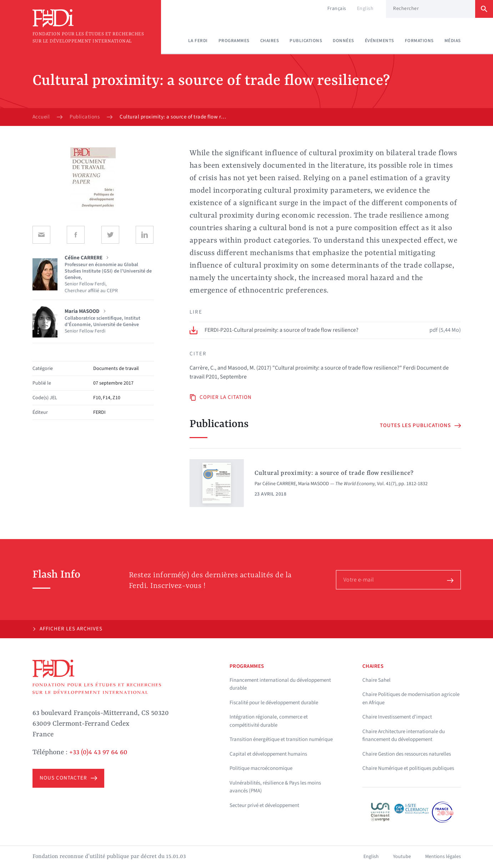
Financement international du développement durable (280, 684)
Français (337, 9)
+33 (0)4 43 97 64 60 (98, 752)
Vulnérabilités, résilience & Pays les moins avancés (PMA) (275, 787)
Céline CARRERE (279, 484)
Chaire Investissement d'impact (397, 717)
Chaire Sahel (376, 680)
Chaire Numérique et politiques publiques (408, 768)
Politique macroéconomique (261, 768)
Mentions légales (443, 857)
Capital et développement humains (268, 754)
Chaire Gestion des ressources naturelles (407, 754)
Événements (379, 41)
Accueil (41, 117)
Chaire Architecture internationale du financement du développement (404, 736)
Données (343, 41)
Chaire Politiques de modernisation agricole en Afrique (411, 699)
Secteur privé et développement (264, 805)
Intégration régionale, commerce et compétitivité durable (269, 721)
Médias (453, 41)
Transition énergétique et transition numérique (281, 739)
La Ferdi (198, 41)
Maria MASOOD (314, 484)
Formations (419, 41)
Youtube (402, 857)
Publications (306, 41)
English (365, 9)
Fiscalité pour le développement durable (274, 703)
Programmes (234, 41)
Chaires (270, 41)
